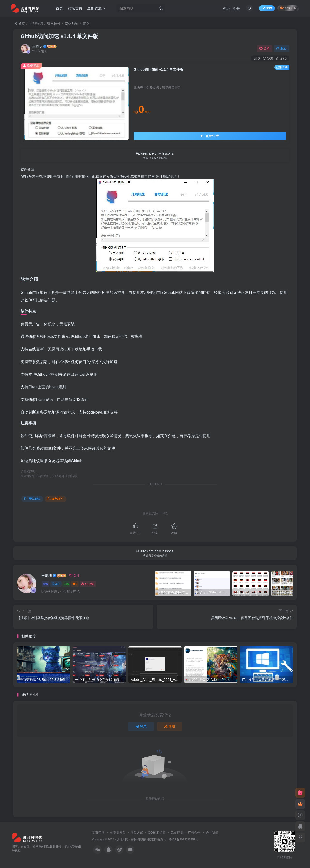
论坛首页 (75, 8)
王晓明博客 (118, 832)
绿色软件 (54, 24)
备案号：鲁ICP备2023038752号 (178, 839)
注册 (236, 9)
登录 (226, 9)
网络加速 (72, 24)
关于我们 (212, 832)
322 (56, 584)
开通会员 (288, 8)
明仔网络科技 (142, 839)
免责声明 (177, 832)
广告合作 (194, 832)
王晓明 (37, 46)
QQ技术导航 (157, 832)
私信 (282, 49)
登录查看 (210, 136)
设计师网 (122, 839)
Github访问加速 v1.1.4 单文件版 (59, 36)
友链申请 (98, 832)
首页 (59, 8)
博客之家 (137, 832)
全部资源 (96, 8)
